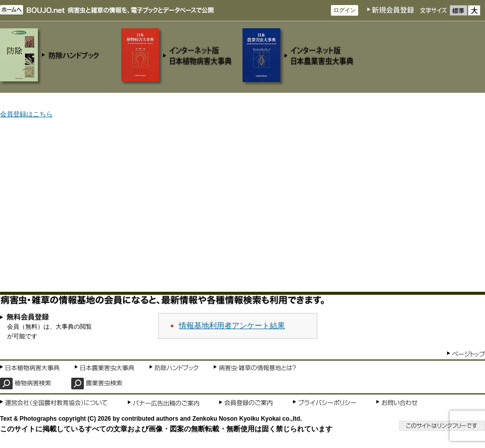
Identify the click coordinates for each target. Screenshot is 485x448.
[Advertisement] (243, 206)
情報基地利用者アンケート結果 (232, 325)
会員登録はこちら (26, 114)
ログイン (345, 10)
